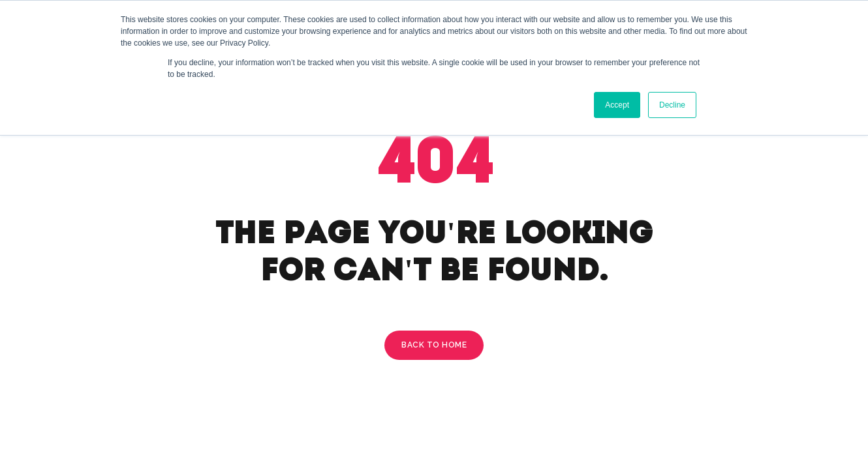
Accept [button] (617, 105)
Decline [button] (672, 105)
